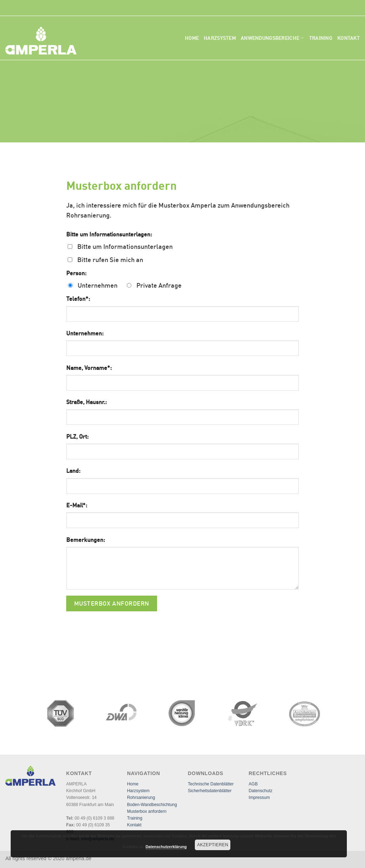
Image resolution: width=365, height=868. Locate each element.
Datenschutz (260, 791)
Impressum (259, 798)
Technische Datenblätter (211, 784)
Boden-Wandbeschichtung (152, 805)
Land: (73, 471)
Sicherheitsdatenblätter (210, 791)
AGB (253, 784)
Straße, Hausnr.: (87, 402)
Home (192, 38)
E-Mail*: (77, 505)
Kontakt (348, 38)
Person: (76, 273)
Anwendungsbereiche (272, 38)
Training (321, 38)
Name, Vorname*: (89, 368)
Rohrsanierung (141, 798)
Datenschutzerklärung (166, 847)
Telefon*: (78, 299)
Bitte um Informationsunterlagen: (109, 234)
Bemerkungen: (86, 540)
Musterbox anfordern (147, 811)
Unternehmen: (85, 333)
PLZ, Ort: (77, 436)
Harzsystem (220, 38)
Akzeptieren (213, 845)
